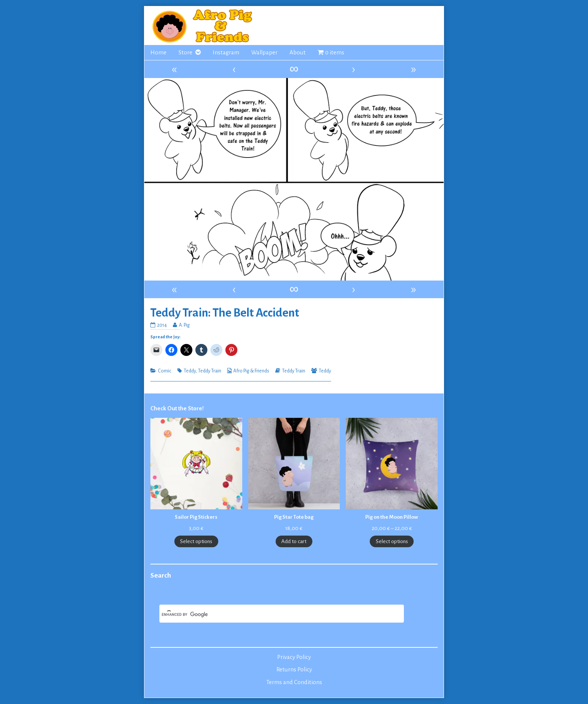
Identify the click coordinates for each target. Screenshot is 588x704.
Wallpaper (264, 53)
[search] (273, 614)
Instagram (226, 53)
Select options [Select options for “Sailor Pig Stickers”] (196, 541)
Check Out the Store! (177, 408)
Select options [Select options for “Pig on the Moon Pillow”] (392, 541)
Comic (165, 371)
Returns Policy (294, 669)
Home (158, 53)
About (298, 53)
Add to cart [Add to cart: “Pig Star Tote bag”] (294, 541)
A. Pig (184, 325)
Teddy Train (210, 371)
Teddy (190, 371)
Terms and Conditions (294, 682)
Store (185, 53)
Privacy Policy (294, 657)
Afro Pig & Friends (251, 371)
